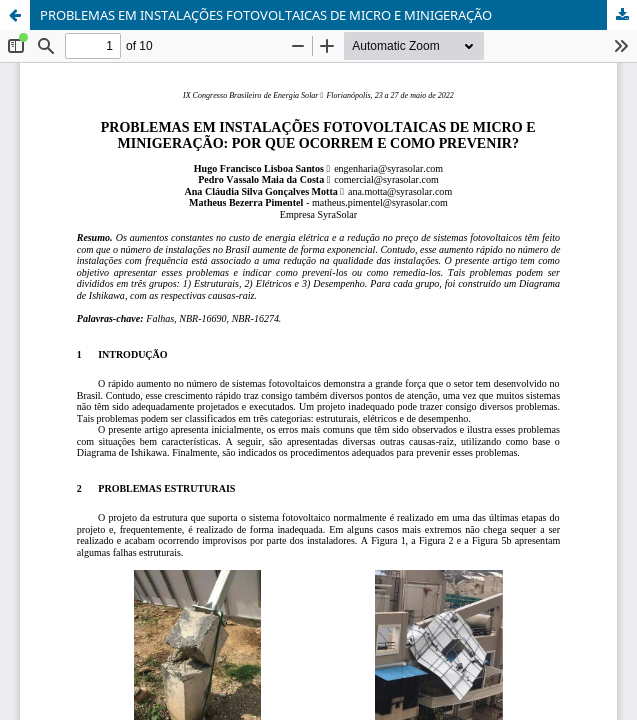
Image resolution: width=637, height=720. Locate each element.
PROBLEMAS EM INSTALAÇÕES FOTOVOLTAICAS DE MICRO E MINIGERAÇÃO (266, 15)
